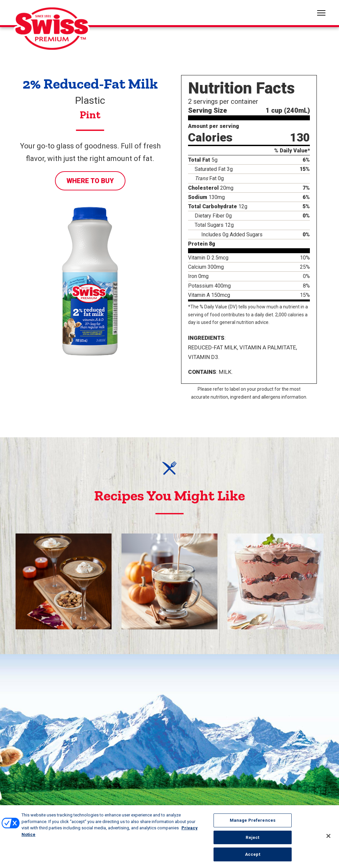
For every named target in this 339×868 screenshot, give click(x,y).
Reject (252, 841)
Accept (253, 858)
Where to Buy (90, 181)
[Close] (328, 839)
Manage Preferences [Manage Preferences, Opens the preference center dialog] (253, 824)
